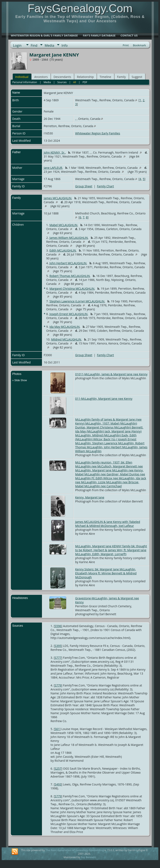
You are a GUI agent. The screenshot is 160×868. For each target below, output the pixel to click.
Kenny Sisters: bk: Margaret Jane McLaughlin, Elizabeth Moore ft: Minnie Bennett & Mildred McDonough (106, 573)
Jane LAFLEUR (53, 168)
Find (34, 45)
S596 (58, 626)
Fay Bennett (88, 857)
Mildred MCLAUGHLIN (66, 339)
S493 (58, 784)
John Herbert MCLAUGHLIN (68, 263)
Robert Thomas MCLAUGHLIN (70, 276)
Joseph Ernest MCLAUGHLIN (68, 314)
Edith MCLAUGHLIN (63, 250)
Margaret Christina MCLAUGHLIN (72, 289)
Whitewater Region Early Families (98, 133)
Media (49, 45)
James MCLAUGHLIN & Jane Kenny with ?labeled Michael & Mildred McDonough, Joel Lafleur (108, 524)
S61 (57, 729)
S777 (58, 658)
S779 (58, 685)
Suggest (137, 77)
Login (17, 45)
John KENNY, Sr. (54, 152)
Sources (62, 82)
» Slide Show (20, 380)
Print (126, 45)
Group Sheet (84, 186)
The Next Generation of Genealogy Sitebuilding (75, 850)
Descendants (62, 77)
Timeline (105, 77)
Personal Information (25, 82)
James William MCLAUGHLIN (69, 238)
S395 (58, 646)
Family (121, 77)
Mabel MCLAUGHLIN (63, 225)
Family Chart (105, 186)
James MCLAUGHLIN (58, 198)
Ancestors (41, 77)
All (75, 82)
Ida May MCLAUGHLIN (64, 327)
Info (64, 45)
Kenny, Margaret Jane (90, 497)
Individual (22, 77)
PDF (85, 82)
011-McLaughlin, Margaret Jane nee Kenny (104, 399)
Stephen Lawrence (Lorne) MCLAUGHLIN (77, 301)
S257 (58, 768)
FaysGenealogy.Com (80, 8)
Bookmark (139, 45)
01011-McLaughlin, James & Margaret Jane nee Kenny (111, 374)
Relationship (85, 77)
